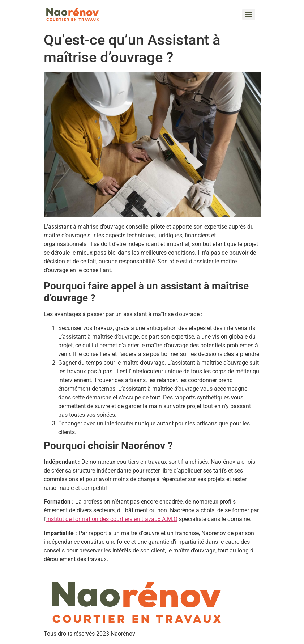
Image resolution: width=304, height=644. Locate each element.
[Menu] (249, 14)
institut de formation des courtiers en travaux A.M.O (112, 519)
